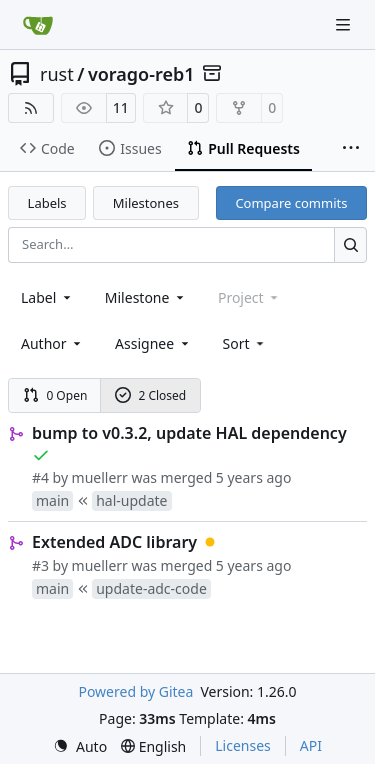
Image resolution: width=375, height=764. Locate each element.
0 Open (55, 395)
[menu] (245, 343)
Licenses (243, 745)
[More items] (351, 149)
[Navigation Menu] (345, 24)
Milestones (146, 203)
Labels (47, 203)
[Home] (38, 25)
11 (121, 107)
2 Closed (151, 395)
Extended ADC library (114, 542)
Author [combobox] (52, 343)
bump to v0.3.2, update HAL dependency (189, 433)
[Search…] (350, 244)
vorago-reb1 (141, 74)
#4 (40, 477)
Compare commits (291, 203)
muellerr (100, 477)
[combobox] (47, 297)
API (311, 745)
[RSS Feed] (31, 108)
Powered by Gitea (135, 691)
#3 (40, 565)
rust (57, 74)
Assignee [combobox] (153, 343)
